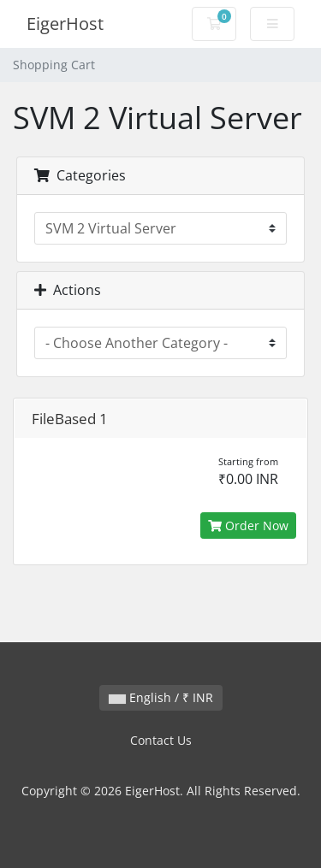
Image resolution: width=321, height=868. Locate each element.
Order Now (248, 526)
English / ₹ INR (161, 697)
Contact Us (161, 740)
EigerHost (65, 24)
